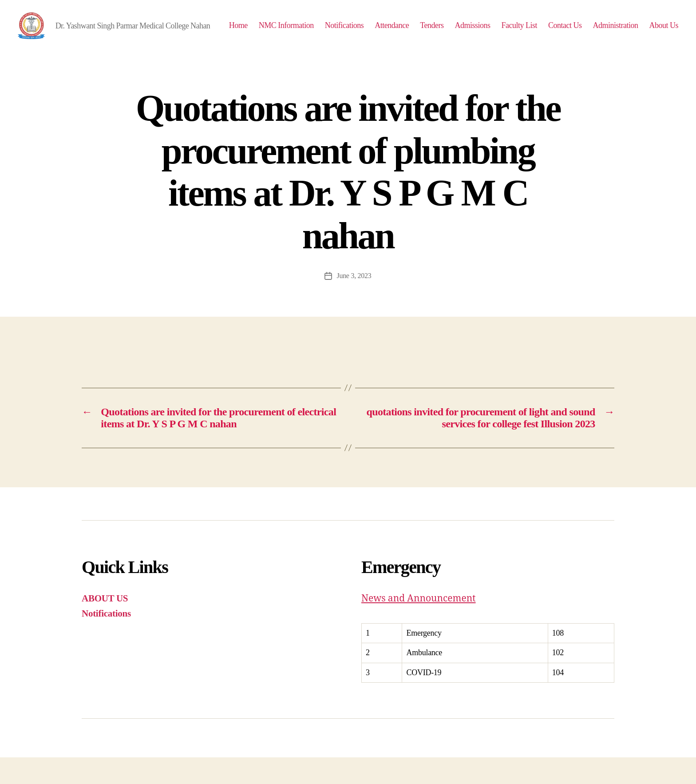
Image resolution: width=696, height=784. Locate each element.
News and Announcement (419, 625)
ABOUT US (105, 625)
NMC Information (326, 32)
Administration (656, 32)
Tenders (472, 32)
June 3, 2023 (354, 302)
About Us (664, 45)
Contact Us (605, 32)
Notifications (384, 32)
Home (278, 32)
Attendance (432, 32)
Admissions (513, 32)
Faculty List (560, 32)
